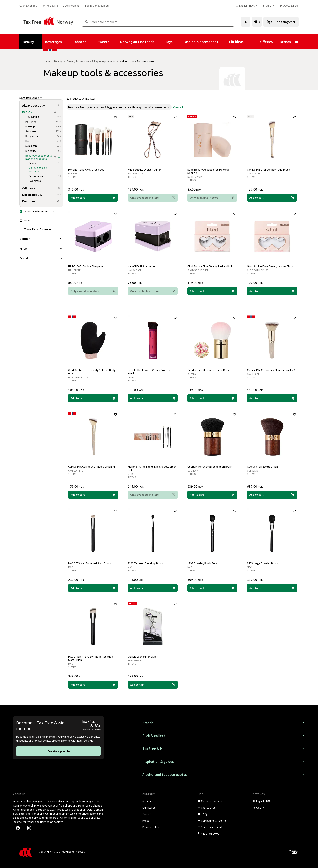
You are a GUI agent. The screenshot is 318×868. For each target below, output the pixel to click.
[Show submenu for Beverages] (67, 42)
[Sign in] (246, 22)
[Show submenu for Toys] (178, 42)
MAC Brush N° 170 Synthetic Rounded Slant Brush (91, 658)
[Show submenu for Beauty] (40, 42)
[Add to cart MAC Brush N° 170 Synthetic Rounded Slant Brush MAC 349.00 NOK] (93, 685)
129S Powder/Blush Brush (203, 563)
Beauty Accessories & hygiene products (91, 61)
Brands (285, 42)
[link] (28, 6)
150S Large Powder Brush (263, 563)
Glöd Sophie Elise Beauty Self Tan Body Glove (92, 372)
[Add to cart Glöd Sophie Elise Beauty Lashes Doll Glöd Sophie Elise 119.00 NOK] (212, 291)
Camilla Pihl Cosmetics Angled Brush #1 (92, 467)
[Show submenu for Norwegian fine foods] (160, 42)
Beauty (28, 42)
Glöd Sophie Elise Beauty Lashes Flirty (270, 266)
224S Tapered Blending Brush (145, 563)
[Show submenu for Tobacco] (92, 42)
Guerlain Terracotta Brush (262, 467)
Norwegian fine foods (137, 42)
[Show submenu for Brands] (296, 42)
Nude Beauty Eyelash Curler (144, 170)
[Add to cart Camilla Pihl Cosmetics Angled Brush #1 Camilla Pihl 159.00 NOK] (93, 495)
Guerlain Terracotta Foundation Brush (210, 467)
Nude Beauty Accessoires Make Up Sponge (208, 171)
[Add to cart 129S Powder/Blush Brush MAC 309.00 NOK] (212, 588)
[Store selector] (269, 6)
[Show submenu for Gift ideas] (249, 42)
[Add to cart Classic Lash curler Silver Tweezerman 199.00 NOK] (153, 685)
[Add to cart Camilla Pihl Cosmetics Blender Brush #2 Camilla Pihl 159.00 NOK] (272, 398)
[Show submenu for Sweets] (115, 42)
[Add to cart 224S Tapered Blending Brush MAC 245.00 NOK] (153, 588)
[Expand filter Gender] (41, 239)
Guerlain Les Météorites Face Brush (209, 370)
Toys (169, 42)
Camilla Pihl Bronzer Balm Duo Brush (269, 170)
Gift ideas (236, 42)
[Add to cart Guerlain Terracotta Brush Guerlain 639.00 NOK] (272, 495)
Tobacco (80, 42)
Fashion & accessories (201, 42)
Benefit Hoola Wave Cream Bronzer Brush (149, 372)
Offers (267, 42)
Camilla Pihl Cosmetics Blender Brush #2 (271, 370)
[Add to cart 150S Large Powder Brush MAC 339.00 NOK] (272, 588)
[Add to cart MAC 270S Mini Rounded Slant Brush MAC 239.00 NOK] (93, 588)
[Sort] (41, 98)
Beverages (53, 42)
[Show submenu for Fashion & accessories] (223, 42)
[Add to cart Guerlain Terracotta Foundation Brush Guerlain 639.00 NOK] (212, 495)
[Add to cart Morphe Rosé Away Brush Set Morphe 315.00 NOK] (93, 198)
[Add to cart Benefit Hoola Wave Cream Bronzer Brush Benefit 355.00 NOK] (153, 398)
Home (47, 61)
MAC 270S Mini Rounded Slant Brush (90, 563)
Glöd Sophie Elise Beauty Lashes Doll (210, 266)
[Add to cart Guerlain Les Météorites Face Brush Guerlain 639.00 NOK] (212, 398)
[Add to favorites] (116, 117)
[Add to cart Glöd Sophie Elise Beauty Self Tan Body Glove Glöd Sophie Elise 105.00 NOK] (93, 398)
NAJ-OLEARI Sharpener (141, 266)
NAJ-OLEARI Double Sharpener (86, 266)
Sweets (103, 42)
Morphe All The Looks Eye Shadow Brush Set (152, 468)
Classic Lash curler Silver (143, 657)
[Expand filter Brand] (41, 258)
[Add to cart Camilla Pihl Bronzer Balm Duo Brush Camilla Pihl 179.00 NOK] (272, 198)
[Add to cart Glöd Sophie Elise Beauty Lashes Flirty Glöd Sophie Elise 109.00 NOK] (272, 291)
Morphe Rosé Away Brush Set (86, 170)
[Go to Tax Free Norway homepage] (48, 22)
